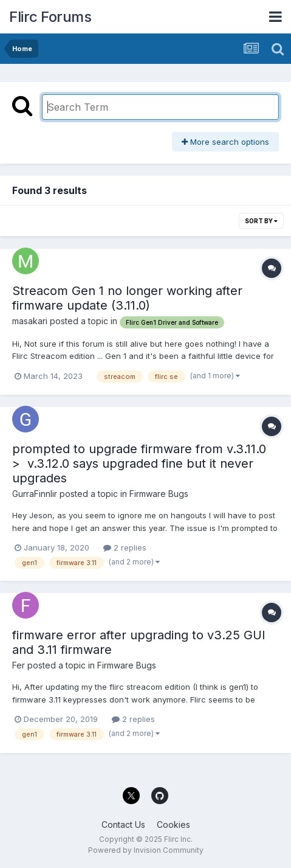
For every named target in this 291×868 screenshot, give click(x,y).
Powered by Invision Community (146, 850)
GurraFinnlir (35, 494)
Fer (19, 665)
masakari (30, 321)
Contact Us (123, 825)
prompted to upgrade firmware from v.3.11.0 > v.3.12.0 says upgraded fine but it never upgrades (139, 464)
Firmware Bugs (159, 494)
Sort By (261, 221)
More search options (225, 142)
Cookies (173, 825)
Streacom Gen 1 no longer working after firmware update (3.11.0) (127, 298)
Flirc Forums (50, 17)
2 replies (125, 547)
